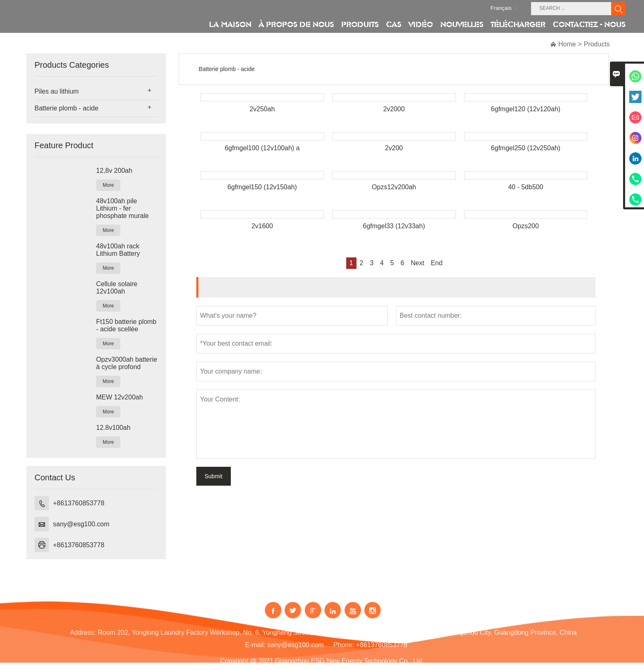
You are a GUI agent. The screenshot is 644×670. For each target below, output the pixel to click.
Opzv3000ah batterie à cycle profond (127, 363)
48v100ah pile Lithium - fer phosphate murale (122, 208)
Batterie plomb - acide (67, 108)
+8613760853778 (79, 503)
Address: (83, 638)
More (108, 185)
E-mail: (255, 650)
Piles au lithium (57, 91)
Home (567, 44)
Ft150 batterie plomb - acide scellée (126, 325)
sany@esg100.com (81, 524)
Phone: (344, 650)
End (437, 263)
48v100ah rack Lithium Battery (118, 250)
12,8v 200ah (114, 171)
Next (417, 263)
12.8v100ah (113, 428)
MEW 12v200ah (120, 397)
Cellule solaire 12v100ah (117, 288)
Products (597, 44)
